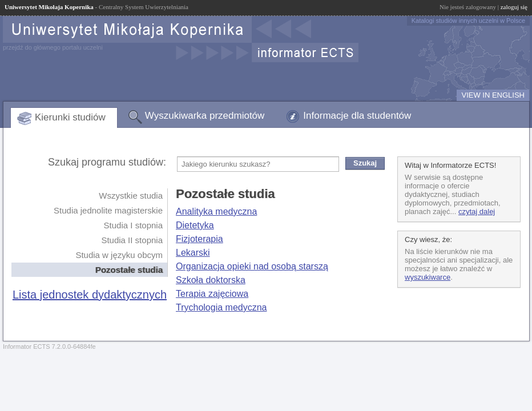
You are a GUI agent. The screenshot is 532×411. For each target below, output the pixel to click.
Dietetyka (195, 225)
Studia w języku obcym (119, 255)
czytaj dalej (477, 211)
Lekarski (193, 253)
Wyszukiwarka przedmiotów (205, 116)
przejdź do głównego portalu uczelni (53, 47)
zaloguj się (514, 7)
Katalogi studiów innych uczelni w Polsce (468, 21)
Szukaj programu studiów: (107, 162)
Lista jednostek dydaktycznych (90, 295)
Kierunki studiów (70, 117)
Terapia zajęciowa (212, 294)
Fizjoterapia (199, 239)
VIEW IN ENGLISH (493, 95)
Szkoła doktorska (211, 280)
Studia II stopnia (132, 240)
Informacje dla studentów (357, 116)
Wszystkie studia (131, 196)
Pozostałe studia (129, 270)
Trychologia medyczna (221, 307)
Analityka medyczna (216, 211)
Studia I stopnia (133, 225)
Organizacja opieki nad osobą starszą (252, 266)
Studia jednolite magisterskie (108, 210)
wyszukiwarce (428, 277)
